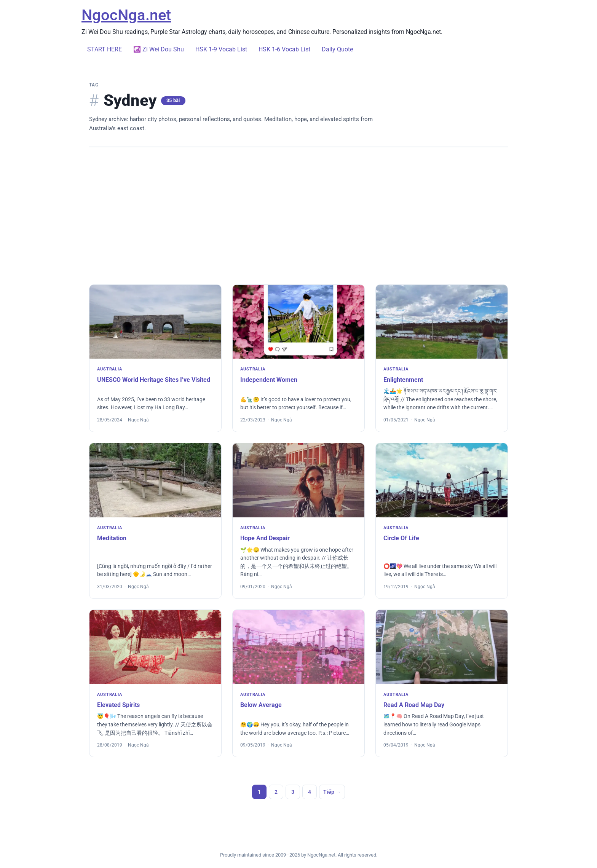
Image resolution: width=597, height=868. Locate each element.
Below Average (261, 705)
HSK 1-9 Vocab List (221, 49)
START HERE (105, 49)
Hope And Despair (265, 538)
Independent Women (269, 380)
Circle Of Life (401, 538)
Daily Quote (337, 49)
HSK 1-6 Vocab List (284, 49)
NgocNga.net (126, 15)
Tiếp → (332, 792)
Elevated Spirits (118, 705)
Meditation (112, 538)
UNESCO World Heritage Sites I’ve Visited (154, 380)
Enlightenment (403, 380)
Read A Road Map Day (414, 705)
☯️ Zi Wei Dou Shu (159, 49)
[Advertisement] (298, 216)
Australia (110, 369)
